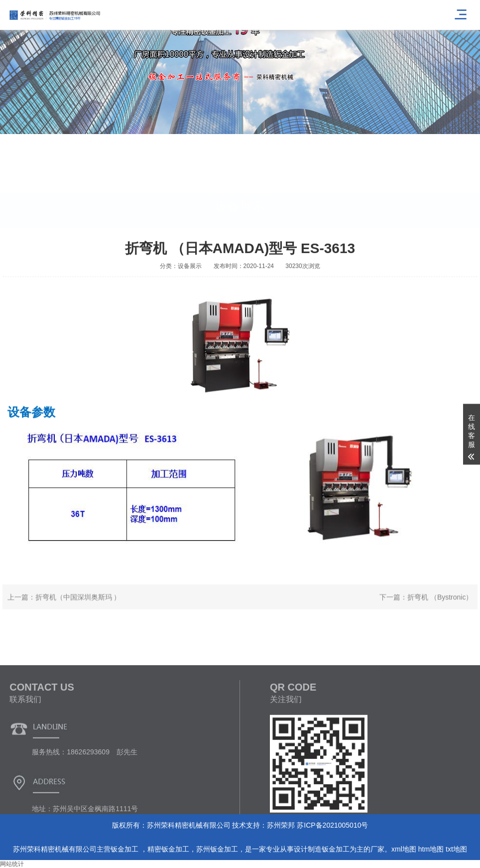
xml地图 (404, 849)
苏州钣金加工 (217, 849)
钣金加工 (125, 849)
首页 (454, 219)
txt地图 (456, 849)
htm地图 (431, 849)
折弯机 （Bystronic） (440, 607)
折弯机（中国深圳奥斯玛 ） (78, 607)
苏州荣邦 (281, 825)
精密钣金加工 (168, 849)
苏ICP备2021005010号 (332, 825)
